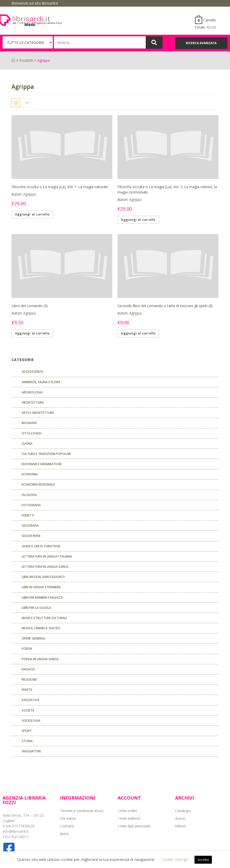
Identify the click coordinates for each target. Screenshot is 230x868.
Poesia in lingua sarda (40, 659)
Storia (27, 741)
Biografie (29, 423)
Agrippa (29, 194)
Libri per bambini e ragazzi (42, 598)
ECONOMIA (30, 474)
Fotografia (31, 505)
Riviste (27, 690)
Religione (29, 679)
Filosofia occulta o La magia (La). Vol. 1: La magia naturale (60, 187)
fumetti (28, 515)
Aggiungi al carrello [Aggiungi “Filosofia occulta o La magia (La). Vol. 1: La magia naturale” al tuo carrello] (32, 214)
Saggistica (31, 700)
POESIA (27, 649)
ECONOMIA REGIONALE (38, 484)
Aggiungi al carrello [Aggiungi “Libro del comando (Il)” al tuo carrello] (32, 333)
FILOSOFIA (29, 495)
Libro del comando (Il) (30, 306)
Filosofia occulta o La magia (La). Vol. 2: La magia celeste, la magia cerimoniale (167, 189)
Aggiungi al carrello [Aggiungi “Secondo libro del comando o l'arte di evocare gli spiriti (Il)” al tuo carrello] (138, 333)
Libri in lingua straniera (41, 587)
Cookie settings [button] (175, 859)
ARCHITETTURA (33, 402)
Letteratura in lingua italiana (47, 556)
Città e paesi (32, 433)
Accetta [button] (203, 860)
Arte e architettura (38, 413)
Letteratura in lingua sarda (45, 567)
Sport (27, 731)
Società (28, 710)
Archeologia (32, 392)
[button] (201, 43)
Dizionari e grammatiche (42, 464)
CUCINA (27, 444)
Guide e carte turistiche (41, 546)
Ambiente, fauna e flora (41, 382)
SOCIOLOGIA (31, 721)
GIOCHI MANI (31, 536)
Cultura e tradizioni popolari (46, 454)
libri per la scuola (36, 608)
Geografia (30, 526)
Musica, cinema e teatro (41, 628)
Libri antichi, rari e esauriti (43, 577)
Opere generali (34, 638)
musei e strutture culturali (44, 618)
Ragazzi (28, 669)
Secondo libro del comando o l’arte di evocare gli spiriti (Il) (165, 306)
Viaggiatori (31, 751)
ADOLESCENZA (32, 372)
